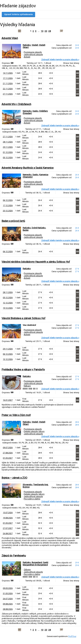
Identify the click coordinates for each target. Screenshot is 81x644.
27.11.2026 (8, 94)
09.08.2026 (8, 604)
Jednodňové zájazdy (33, 55)
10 (42, 31)
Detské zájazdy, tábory (34, 431)
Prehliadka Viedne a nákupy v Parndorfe (23, 370)
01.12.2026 (8, 152)
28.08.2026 (8, 609)
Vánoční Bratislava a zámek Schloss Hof (23, 318)
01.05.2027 (8, 458)
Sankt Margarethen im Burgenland (35, 564)
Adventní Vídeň (10, 38)
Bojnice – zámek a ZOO (14, 478)
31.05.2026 (8, 593)
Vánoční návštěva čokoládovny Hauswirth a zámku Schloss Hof (36, 262)
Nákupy (27, 386)
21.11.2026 (8, 83)
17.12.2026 (8, 205)
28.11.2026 (8, 142)
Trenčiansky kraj (41, 485)
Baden (26, 230)
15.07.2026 (8, 513)
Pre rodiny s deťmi (32, 499)
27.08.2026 (8, 453)
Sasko (35, 111)
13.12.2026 (8, 359)
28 (50, 31)
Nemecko (27, 111)
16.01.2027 (8, 400)
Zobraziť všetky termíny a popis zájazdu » (60, 60)
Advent (27, 57)
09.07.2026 (8, 448)
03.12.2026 (8, 158)
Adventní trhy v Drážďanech (16, 104)
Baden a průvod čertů (13, 221)
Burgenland (37, 562)
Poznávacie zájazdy (33, 52)
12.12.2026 (8, 303)
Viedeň (35, 45)
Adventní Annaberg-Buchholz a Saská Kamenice (28, 168)
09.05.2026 (8, 588)
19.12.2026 (8, 308)
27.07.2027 (8, 528)
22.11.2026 (8, 89)
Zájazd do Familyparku (14, 556)
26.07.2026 (8, 599)
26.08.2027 (8, 533)
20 (46, 31)
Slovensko (27, 485)
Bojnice (26, 487)
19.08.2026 (8, 518)
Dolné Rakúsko (39, 228)
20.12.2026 (8, 211)
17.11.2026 (8, 78)
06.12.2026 (8, 200)
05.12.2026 (8, 298)
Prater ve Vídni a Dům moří (16, 415)
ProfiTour (72, 636)
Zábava (27, 570)
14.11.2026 (8, 73)
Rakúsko (27, 45)
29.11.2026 (8, 147)
